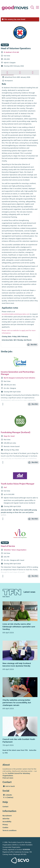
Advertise (6, 819)
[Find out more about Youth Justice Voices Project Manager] (3, 519)
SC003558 (26, 850)
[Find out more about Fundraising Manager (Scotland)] (3, 462)
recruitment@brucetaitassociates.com (16, 314)
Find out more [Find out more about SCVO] (8, 778)
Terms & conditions (9, 830)
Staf (5, 487)
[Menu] (37, 7)
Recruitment (7, 816)
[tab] (7, 73)
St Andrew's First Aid (11, 52)
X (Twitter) (9, 797)
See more (6, 597)
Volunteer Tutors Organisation (15, 550)
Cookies (5, 828)
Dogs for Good (9, 436)
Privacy (5, 825)
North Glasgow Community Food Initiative (19, 378)
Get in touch (10, 786)
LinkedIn (9, 795)
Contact (5, 807)
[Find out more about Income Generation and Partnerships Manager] (3, 404)
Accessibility (7, 822)
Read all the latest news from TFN (15, 750)
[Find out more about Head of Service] (3, 576)
